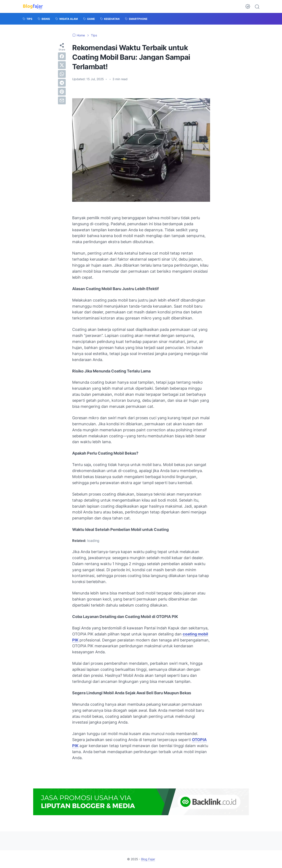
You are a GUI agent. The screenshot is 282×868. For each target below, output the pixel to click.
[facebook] (62, 56)
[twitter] (62, 65)
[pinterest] (62, 92)
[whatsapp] (62, 74)
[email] (62, 100)
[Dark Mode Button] (248, 6)
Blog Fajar (148, 859)
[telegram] (62, 83)
